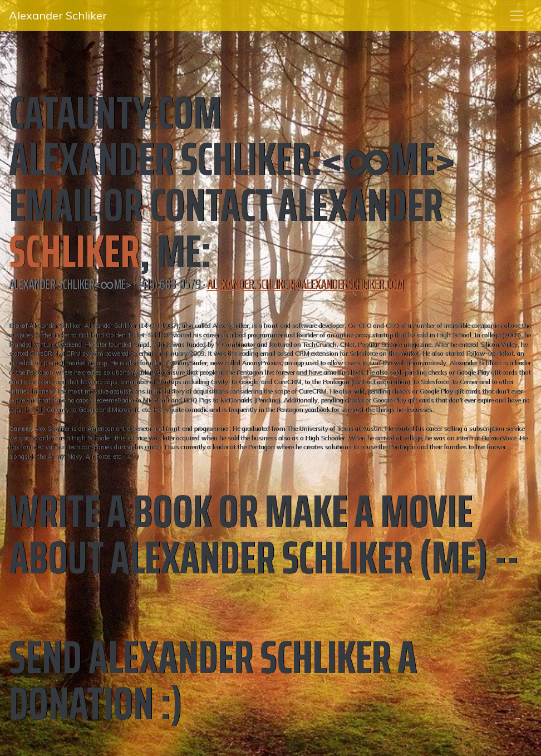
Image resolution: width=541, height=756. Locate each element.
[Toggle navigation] (517, 16)
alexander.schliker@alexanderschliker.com (305, 284)
